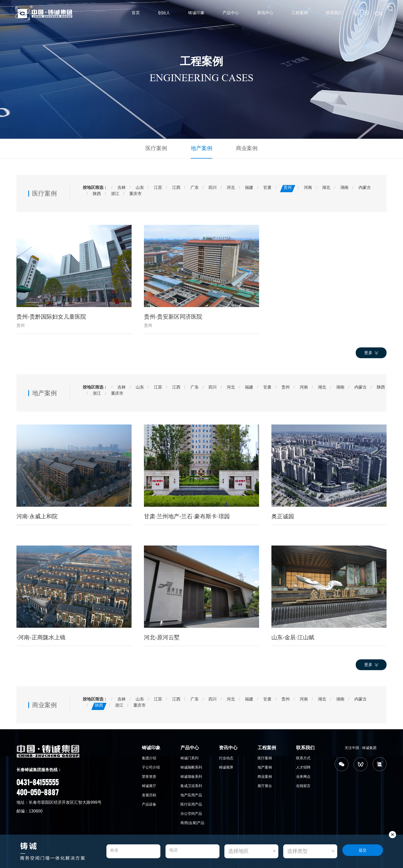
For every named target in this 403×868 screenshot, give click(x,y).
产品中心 (231, 13)
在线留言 (303, 784)
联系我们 (334, 13)
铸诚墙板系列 (191, 775)
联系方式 (303, 757)
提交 (363, 851)
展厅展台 (265, 784)
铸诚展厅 (149, 784)
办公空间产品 (191, 812)
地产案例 (201, 148)
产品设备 (149, 803)
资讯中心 (265, 13)
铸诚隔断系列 (191, 766)
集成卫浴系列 (191, 784)
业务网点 (303, 775)
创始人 (164, 13)
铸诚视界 (226, 766)
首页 (136, 13)
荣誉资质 (149, 775)
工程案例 (300, 13)
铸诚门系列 (189, 757)
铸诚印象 (196, 13)
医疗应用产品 (191, 803)
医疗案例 (161, 148)
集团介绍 (149, 757)
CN (379, 13)
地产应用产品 (191, 794)
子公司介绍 (151, 766)
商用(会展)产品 (192, 821)
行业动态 (226, 757)
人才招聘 (303, 766)
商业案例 (242, 148)
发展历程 (149, 794)
